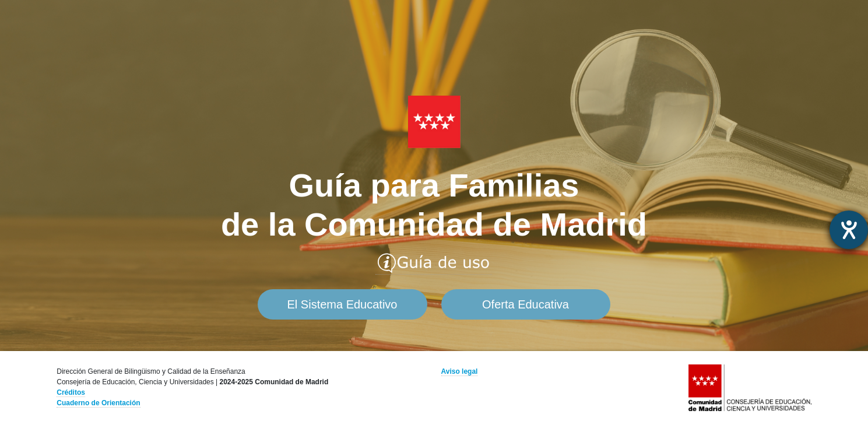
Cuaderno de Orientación (98, 403)
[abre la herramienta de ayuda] (849, 230)
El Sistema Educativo (342, 304)
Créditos (71, 392)
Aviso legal (460, 371)
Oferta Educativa (526, 304)
